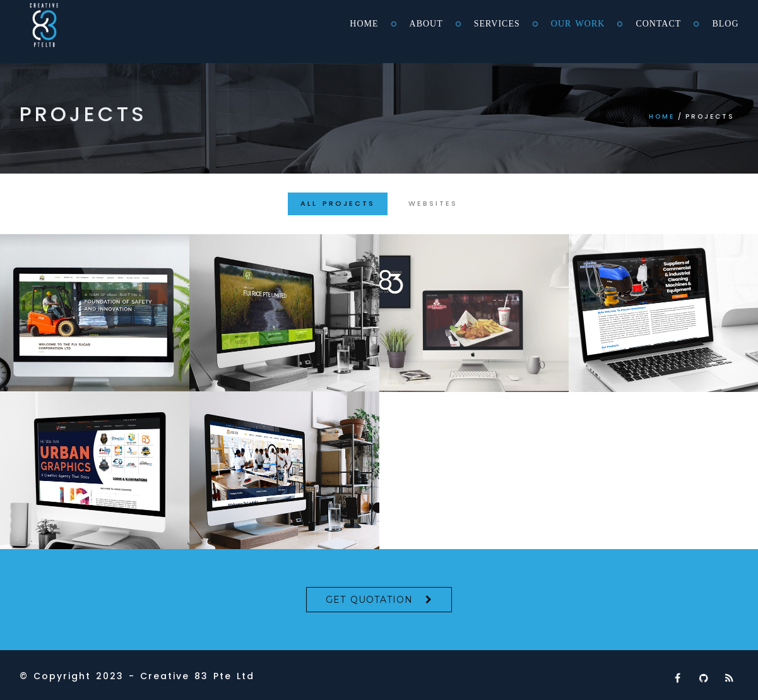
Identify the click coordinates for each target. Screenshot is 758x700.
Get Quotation (369, 600)
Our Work (578, 24)
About (426, 24)
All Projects (338, 203)
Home (364, 24)
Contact (658, 24)
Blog (725, 24)
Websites (433, 203)
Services (497, 24)
